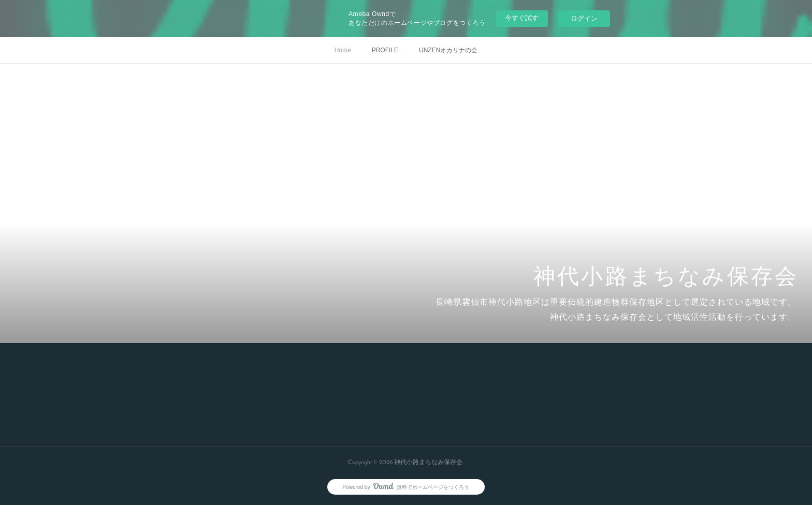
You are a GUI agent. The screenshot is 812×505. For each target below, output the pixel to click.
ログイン (584, 18)
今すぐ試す (522, 18)
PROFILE (385, 50)
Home (343, 50)
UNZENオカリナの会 (448, 50)
